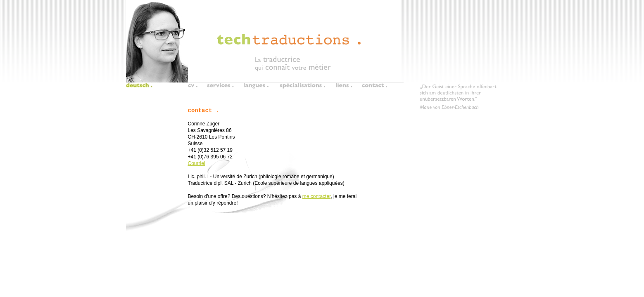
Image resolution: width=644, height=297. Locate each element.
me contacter (317, 196)
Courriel (197, 163)
